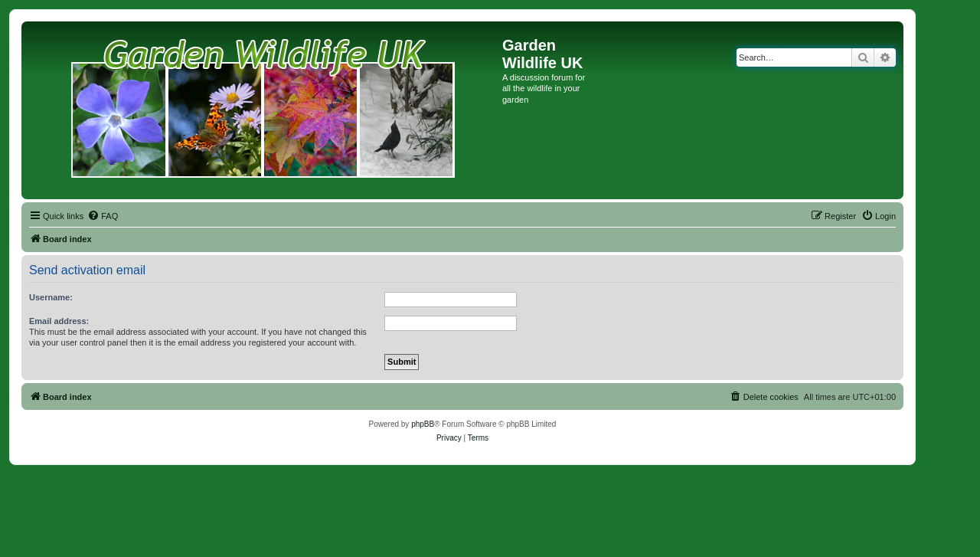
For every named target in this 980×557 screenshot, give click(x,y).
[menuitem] (103, 216)
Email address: (59, 321)
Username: (51, 297)
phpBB (423, 424)
